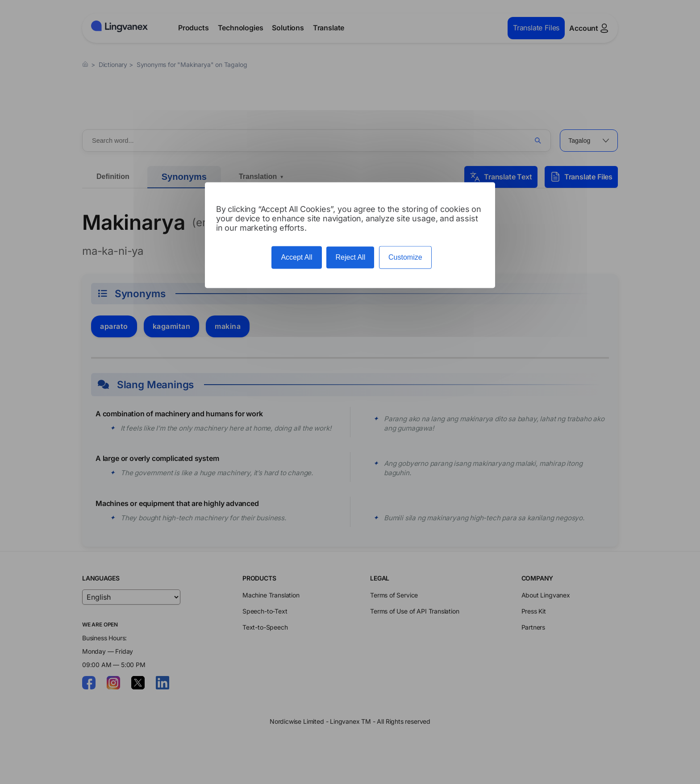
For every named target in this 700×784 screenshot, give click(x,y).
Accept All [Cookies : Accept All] (296, 258)
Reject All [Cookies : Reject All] (350, 258)
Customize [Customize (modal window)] (405, 258)
